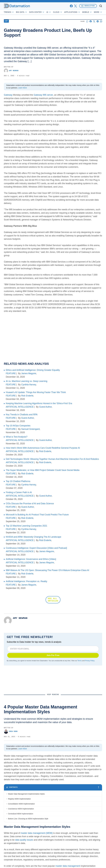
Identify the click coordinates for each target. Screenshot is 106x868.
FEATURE (11, 373)
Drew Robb (11, 732)
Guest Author (45, 407)
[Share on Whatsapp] (101, 21)
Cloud (58, 12)
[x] (75, 6)
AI (49, 12)
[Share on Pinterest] (98, 21)
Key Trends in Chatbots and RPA (22, 415)
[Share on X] (94, 21)
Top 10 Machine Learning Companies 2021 (26, 526)
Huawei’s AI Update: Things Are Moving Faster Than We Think (36, 392)
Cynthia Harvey (29, 385)
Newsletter (88, 6)
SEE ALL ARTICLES (53, 600)
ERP (6, 21)
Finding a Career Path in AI (19, 492)
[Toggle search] (101, 6)
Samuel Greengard (30, 429)
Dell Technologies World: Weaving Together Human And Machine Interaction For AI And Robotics (52, 459)
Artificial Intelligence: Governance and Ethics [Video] (31, 559)
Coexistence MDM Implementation (21, 809)
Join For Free (53, 655)
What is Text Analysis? (17, 437)
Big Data (22, 12)
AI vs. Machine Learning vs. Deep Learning (27, 381)
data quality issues (24, 840)
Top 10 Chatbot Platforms (18, 481)
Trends (9, 12)
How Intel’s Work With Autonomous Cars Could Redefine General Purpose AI (43, 448)
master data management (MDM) (37, 833)
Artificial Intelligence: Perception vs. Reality (26, 581)
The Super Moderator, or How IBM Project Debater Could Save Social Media (43, 470)
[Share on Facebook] (91, 21)
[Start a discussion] (87, 21)
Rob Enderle (27, 396)
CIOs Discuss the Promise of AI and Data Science (30, 504)
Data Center (37, 12)
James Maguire (29, 373)
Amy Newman (11, 71)
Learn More (23, 88)
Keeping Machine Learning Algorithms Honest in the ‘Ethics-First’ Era (39, 403)
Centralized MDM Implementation (21, 814)
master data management (68, 866)
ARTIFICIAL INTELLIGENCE (20, 407)
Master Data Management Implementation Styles (26, 794)
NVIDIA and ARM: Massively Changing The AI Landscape (33, 537)
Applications (72, 12)
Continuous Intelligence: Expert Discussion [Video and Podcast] (36, 548)
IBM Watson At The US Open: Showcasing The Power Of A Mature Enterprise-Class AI (47, 570)
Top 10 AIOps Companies (18, 426)
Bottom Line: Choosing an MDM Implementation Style (28, 819)
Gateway (8, 95)
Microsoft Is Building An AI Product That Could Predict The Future (37, 515)
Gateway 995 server (43, 95)
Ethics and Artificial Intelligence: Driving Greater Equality (33, 370)
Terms (80, 661)
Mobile (87, 12)
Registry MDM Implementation (19, 799)
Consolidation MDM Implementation (21, 804)
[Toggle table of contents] (53, 787)
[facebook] (71, 6)
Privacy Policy (90, 661)
